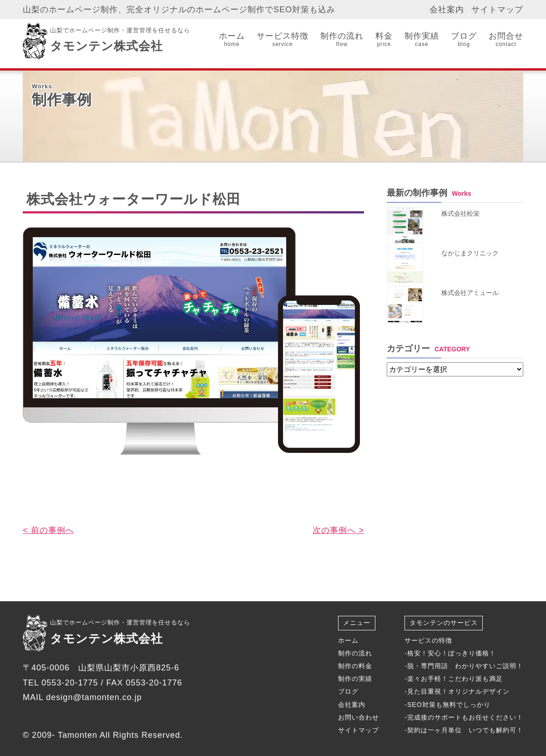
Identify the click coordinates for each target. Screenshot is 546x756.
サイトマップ (497, 10)
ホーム (232, 40)
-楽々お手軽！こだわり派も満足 (454, 679)
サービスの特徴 (428, 640)
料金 (384, 40)
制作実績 (422, 40)
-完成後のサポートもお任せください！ (464, 717)
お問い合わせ (359, 717)
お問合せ (506, 40)
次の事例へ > (338, 530)
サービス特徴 (283, 40)
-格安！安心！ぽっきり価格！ (450, 653)
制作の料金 (355, 666)
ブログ (464, 40)
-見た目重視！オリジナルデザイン (457, 691)
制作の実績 (355, 679)
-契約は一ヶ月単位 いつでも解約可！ (464, 730)
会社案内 (447, 10)
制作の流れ (342, 40)
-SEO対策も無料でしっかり (447, 705)
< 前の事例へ (48, 530)
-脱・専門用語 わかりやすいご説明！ (464, 666)
